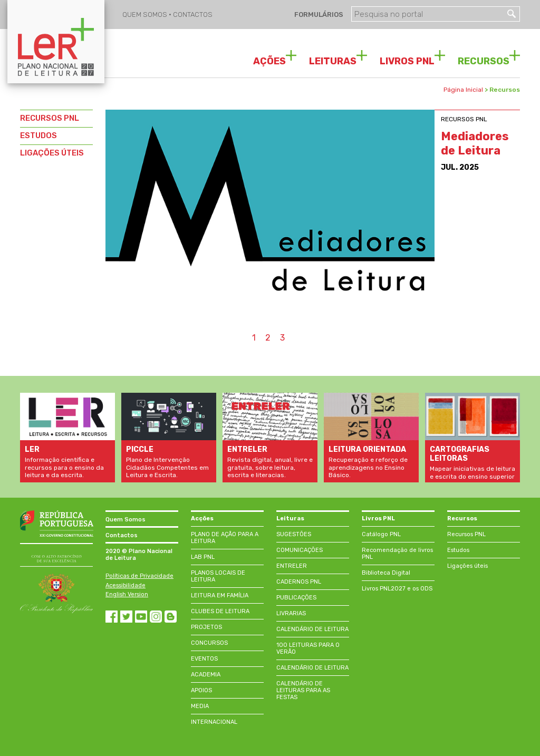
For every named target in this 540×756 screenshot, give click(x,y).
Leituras (290, 518)
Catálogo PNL (381, 534)
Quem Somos (126, 520)
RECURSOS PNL (50, 118)
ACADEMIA (206, 675)
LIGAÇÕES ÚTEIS (52, 153)
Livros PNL (378, 518)
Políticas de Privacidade (139, 576)
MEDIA (200, 706)
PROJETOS (206, 627)
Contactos (122, 535)
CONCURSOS (209, 643)
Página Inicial (463, 90)
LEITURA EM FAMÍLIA (220, 595)
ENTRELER (292, 566)
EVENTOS (204, 659)
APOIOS (201, 690)
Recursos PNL (466, 534)
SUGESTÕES (294, 534)
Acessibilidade (126, 585)
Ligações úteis (467, 566)
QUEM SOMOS (146, 14)
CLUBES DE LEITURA (220, 611)
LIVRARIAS (291, 613)
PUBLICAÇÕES (296, 598)
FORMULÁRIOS (318, 14)
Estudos (458, 550)
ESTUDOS (38, 135)
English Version (127, 594)
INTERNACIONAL (214, 722)
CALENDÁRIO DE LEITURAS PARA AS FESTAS (303, 690)
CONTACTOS (193, 14)
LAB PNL (203, 557)
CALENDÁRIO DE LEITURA (312, 629)
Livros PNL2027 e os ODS (397, 589)
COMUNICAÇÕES (300, 550)
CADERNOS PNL (299, 582)
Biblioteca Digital (386, 573)
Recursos (462, 518)
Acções (202, 518)
